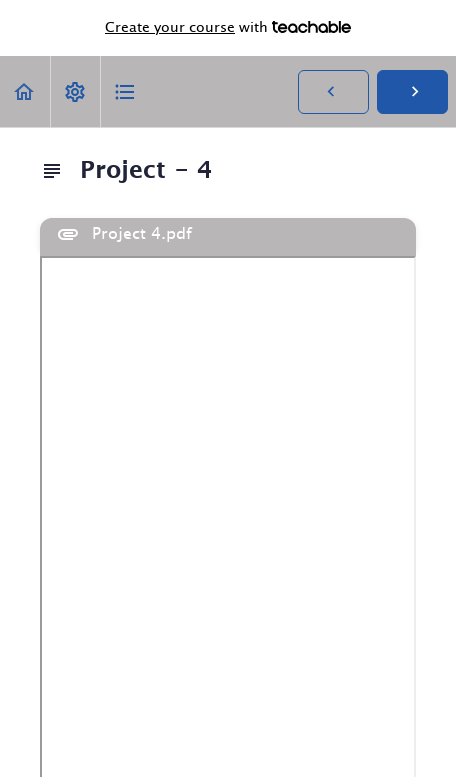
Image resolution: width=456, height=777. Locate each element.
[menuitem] (75, 91)
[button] (25, 91)
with (228, 28)
